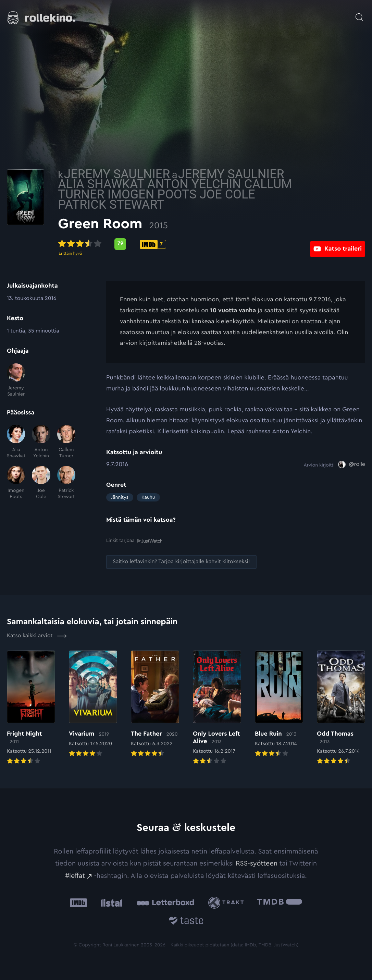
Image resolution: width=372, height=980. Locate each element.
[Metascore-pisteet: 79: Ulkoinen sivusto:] (169, 244)
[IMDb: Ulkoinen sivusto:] (78, 902)
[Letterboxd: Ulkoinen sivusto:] (165, 902)
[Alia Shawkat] (16, 442)
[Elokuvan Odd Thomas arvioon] (341, 708)
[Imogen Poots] (16, 483)
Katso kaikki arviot (37, 636)
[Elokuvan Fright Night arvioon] (31, 708)
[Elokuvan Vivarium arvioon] (93, 704)
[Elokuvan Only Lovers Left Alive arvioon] (217, 708)
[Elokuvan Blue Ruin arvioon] (279, 704)
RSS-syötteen (257, 863)
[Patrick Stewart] (66, 483)
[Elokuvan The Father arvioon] (155, 704)
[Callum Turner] (66, 442)
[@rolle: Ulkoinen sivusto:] (352, 464)
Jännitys (120, 497)
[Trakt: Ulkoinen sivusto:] (228, 902)
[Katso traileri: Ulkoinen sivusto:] (338, 244)
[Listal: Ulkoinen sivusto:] (110, 902)
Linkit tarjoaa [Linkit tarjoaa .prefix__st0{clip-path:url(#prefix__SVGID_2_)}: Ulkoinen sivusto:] (134, 541)
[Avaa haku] (359, 14)
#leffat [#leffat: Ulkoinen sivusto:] (75, 875)
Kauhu (148, 497)
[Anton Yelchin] (41, 442)
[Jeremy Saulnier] (16, 380)
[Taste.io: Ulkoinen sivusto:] (186, 922)
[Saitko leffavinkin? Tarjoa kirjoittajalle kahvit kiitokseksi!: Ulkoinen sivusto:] (181, 562)
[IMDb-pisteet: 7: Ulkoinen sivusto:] (201, 244)
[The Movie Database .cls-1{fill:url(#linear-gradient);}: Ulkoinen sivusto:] (280, 902)
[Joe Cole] (41, 483)
